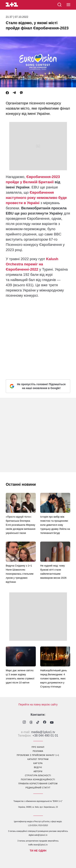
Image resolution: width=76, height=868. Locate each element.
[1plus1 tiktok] (38, 723)
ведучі (38, 767)
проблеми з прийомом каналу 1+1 (38, 755)
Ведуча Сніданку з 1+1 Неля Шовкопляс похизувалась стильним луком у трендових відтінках (20, 574)
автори (38, 771)
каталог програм (38, 759)
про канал (38, 747)
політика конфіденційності (38, 780)
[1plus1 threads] (31, 723)
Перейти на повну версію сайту (38, 704)
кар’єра (38, 763)
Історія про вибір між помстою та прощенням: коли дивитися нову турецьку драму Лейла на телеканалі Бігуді (55, 525)
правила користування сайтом (38, 784)
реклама (38, 751)
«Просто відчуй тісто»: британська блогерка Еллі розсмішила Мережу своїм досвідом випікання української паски (21, 525)
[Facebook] (7, 93)
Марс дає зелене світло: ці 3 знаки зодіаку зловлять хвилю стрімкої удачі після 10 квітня (20, 676)
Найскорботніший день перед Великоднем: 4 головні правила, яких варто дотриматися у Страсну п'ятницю (53, 678)
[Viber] (21, 93)
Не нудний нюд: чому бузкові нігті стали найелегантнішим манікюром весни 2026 (53, 572)
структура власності (38, 776)
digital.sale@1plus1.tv (38, 835)
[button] (68, 5)
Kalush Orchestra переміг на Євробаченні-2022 (32, 264)
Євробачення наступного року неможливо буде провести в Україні (36, 198)
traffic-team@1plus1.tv (38, 845)
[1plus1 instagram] (24, 723)
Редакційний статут (38, 788)
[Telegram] (14, 93)
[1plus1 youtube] (52, 723)
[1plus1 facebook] (45, 723)
